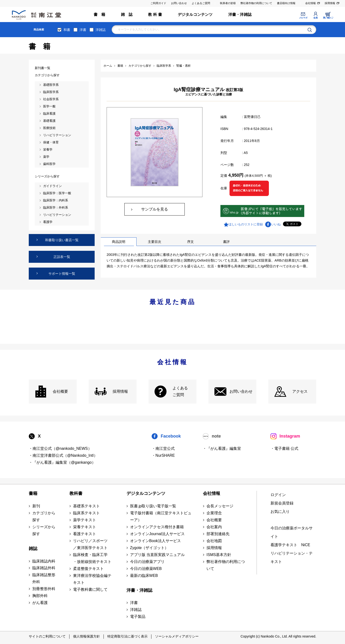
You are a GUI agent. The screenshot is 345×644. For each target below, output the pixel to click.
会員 (315, 18)
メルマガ (303, 18)
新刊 (36, 506)
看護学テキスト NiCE (290, 545)
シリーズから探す (44, 530)
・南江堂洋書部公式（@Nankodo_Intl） (63, 455)
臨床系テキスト (86, 513)
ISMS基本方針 (219, 555)
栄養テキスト (85, 527)
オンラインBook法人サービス (155, 541)
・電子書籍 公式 (284, 448)
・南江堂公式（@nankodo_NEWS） (60, 448)
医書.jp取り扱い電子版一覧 (153, 506)
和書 (67, 30)
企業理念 (214, 513)
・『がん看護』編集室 (222, 448)
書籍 (33, 493)
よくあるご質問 (201, 3)
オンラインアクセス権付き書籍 (157, 527)
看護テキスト (85, 534)
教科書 (76, 493)
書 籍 (100, 15)
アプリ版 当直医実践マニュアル (157, 555)
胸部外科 (40, 596)
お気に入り (280, 512)
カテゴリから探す (44, 516)
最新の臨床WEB (144, 576)
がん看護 (40, 603)
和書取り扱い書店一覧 (62, 240)
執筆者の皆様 (228, 3)
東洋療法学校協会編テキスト (92, 579)
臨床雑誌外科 (44, 568)
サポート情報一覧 (62, 274)
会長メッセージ (220, 506)
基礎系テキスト (86, 506)
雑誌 (33, 549)
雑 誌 (127, 15)
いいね (276, 224)
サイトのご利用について (47, 636)
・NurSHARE (163, 455)
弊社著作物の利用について (256, 3)
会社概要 (60, 391)
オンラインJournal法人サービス (157, 534)
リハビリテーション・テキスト (292, 557)
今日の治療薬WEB (146, 569)
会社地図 (214, 541)
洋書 (83, 30)
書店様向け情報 (286, 3)
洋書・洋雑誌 (240, 15)
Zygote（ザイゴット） (149, 548)
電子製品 (138, 617)
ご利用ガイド (158, 3)
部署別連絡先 (218, 534)
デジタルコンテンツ (195, 15)
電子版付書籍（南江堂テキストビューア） (161, 516)
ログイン (278, 495)
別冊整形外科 (44, 589)
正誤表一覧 (62, 257)
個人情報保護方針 (86, 636)
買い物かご (328, 18)
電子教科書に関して (90, 589)
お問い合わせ (179, 3)
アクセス (300, 391)
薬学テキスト (85, 520)
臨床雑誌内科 (44, 561)
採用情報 (330, 3)
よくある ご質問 (180, 392)
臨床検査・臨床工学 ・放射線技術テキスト (92, 558)
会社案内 (214, 527)
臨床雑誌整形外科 (44, 578)
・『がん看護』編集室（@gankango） (62, 462)
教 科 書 (155, 15)
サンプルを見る (155, 209)
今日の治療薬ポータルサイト (292, 532)
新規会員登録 (282, 503)
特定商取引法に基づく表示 (127, 636)
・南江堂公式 (163, 448)
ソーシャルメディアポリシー (177, 636)
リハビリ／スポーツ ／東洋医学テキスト (90, 544)
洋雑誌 (101, 30)
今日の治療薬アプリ (147, 562)
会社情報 (310, 3)
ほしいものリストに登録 (246, 224)
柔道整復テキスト (88, 569)
